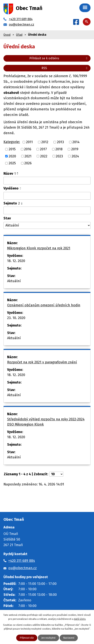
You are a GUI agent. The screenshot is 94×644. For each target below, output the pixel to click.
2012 (45, 142)
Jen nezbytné (48, 638)
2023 (59, 156)
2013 (60, 142)
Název (10, 174)
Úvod (7, 35)
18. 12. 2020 (16, 261)
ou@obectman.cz (22, 568)
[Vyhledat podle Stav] (47, 225)
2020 (12, 156)
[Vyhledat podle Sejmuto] (47, 210)
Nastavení (69, 638)
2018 (59, 149)
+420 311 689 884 (22, 561)
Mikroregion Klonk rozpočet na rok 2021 (39, 248)
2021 (28, 156)
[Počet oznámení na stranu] (56, 474)
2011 (29, 142)
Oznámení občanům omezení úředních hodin (44, 305)
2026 (28, 163)
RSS (65, 68)
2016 (28, 149)
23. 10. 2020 (16, 318)
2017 (43, 149)
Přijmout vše (27, 638)
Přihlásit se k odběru (59, 58)
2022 (44, 156)
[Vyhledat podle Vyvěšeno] (47, 196)
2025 (12, 163)
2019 (75, 149)
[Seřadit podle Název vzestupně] (18, 173)
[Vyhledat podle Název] (47, 181)
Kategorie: (12, 142)
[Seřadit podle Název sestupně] (18, 174)
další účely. (80, 619)
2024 (75, 156)
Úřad (19, 35)
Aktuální (14, 281)
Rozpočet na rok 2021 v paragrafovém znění (42, 362)
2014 (76, 142)
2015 (12, 149)
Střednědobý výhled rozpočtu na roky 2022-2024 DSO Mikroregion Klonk (46, 422)
